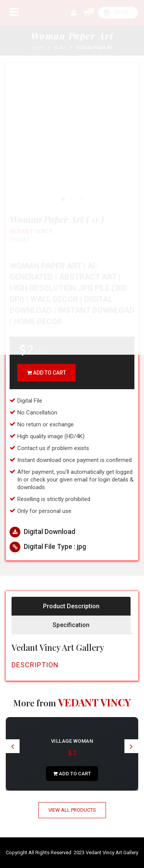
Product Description (71, 606)
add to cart (46, 373)
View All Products (72, 810)
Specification (71, 625)
